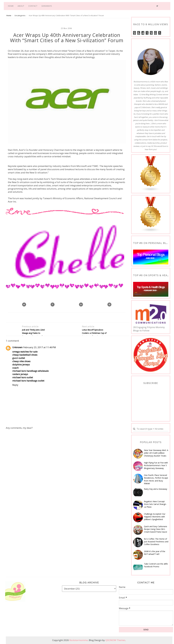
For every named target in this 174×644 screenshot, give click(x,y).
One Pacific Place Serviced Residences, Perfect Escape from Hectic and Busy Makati (156, 479)
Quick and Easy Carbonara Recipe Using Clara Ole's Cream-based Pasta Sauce (156, 529)
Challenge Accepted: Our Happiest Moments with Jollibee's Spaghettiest (155, 517)
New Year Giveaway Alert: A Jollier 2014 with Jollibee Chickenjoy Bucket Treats (156, 453)
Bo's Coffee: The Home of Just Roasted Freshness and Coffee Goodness (156, 542)
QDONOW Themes (115, 640)
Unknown (17, 347)
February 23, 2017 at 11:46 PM (40, 347)
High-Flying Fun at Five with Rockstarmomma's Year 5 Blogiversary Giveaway (156, 465)
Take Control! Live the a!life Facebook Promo (156, 565)
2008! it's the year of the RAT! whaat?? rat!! (155, 553)
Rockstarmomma (79, 640)
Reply (15, 385)
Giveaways (47, 6)
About (21, 6)
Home (11, 6)
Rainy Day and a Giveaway (156, 489)
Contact (33, 6)
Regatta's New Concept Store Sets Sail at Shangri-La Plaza (155, 504)
